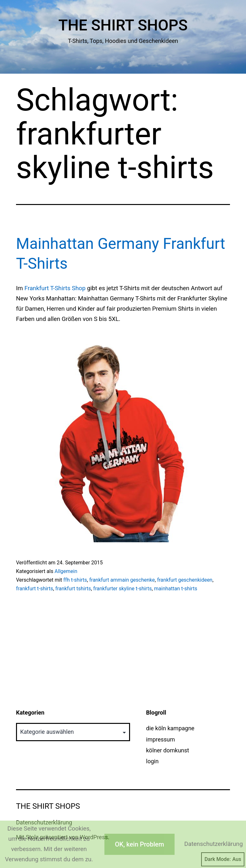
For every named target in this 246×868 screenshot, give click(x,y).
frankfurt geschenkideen (185, 580)
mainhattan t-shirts (176, 589)
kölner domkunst (168, 750)
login (152, 761)
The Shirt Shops (123, 25)
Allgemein (66, 571)
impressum (160, 739)
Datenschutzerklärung (213, 844)
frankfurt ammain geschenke (122, 580)
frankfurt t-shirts (35, 589)
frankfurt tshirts (73, 589)
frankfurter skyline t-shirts (123, 589)
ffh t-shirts (75, 580)
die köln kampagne (170, 728)
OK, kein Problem (139, 844)
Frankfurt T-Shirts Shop (55, 288)
